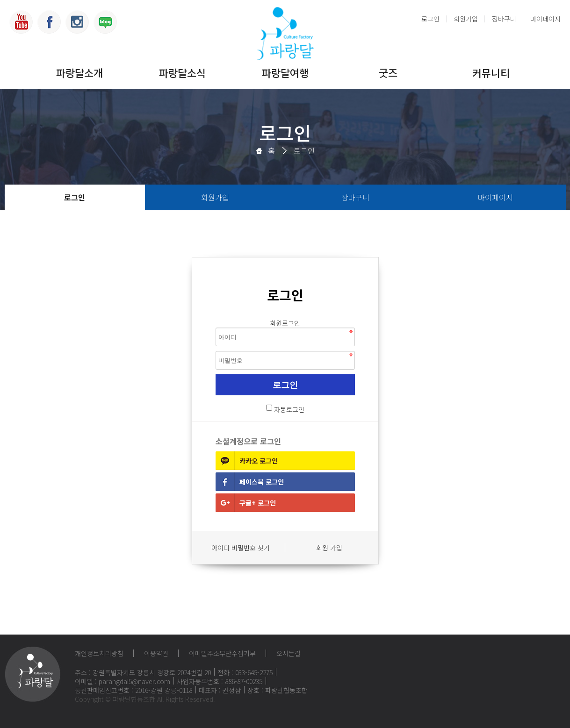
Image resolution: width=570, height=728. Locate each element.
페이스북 (49, 22)
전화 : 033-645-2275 (245, 672)
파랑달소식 (182, 72)
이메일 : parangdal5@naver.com (123, 681)
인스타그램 (77, 22)
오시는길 (289, 653)
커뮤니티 (491, 72)
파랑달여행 (285, 72)
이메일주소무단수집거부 (222, 653)
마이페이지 (545, 19)
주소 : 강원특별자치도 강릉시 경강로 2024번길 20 (143, 672)
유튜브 (21, 22)
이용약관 (156, 653)
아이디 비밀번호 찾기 (241, 548)
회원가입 (466, 19)
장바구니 (504, 19)
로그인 (430, 19)
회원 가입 (329, 548)
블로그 (105, 22)
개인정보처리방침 (99, 653)
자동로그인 (289, 409)
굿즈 (388, 72)
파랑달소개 (79, 72)
